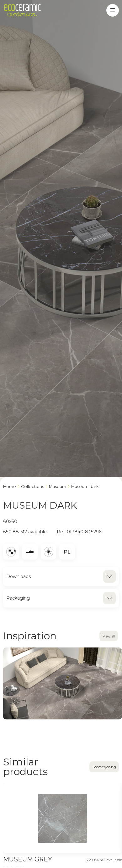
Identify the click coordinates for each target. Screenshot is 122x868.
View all (109, 636)
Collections (32, 486)
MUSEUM (58, 486)
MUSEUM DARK (85, 486)
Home (10, 486)
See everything (104, 767)
